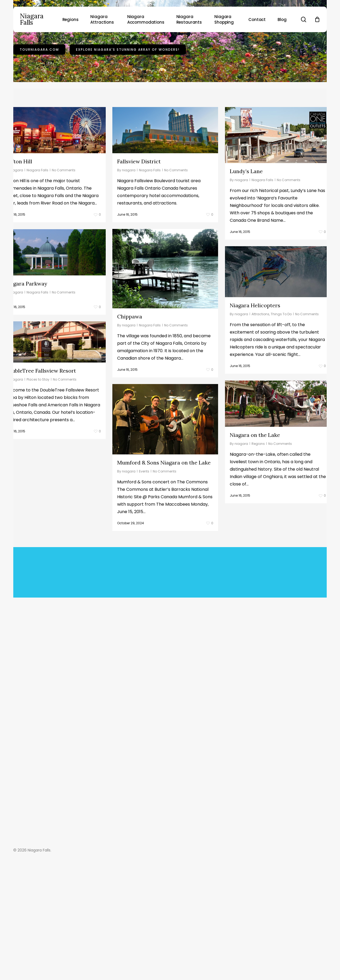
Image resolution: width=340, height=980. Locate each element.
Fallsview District (139, 234)
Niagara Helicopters (255, 378)
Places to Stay (150, 452)
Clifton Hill (18, 234)
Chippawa (17, 389)
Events (32, 544)
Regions (258, 516)
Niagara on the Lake (255, 508)
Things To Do (281, 387)
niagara (16, 243)
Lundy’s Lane (246, 244)
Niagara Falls (32, 19)
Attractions (260, 387)
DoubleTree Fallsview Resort (153, 444)
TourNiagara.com (39, 100)
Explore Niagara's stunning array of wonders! (128, 100)
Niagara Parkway (138, 356)
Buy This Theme (144, 718)
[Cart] (317, 19)
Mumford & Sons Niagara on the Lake (52, 536)
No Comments (64, 243)
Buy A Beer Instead (192, 718)
